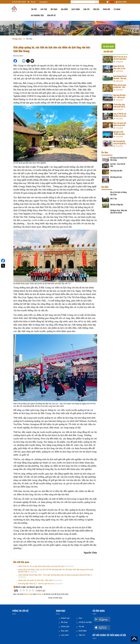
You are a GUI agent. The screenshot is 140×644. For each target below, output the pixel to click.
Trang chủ (17, 39)
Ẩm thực (54, 9)
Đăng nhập (122, 2)
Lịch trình (76, 9)
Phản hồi (106, 9)
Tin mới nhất (108, 46)
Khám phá (65, 626)
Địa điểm (64, 9)
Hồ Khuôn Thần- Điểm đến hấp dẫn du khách (119, 212)
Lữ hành (117, 9)
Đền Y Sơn (114, 199)
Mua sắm (65, 630)
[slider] (27, 590)
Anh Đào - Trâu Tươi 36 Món (118, 165)
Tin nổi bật (108, 52)
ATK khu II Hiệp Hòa (117, 205)
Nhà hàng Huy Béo (116, 171)
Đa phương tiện (37, 15)
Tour (80, 618)
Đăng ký (40, 594)
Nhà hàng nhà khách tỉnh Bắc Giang (119, 159)
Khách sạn (65, 618)
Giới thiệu (82, 630)
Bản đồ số (51, 15)
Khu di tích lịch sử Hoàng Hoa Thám (119, 193)
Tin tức (34, 9)
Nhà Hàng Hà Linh (116, 177)
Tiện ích (96, 9)
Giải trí (86, 9)
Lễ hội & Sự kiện (85, 622)
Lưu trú (44, 9)
